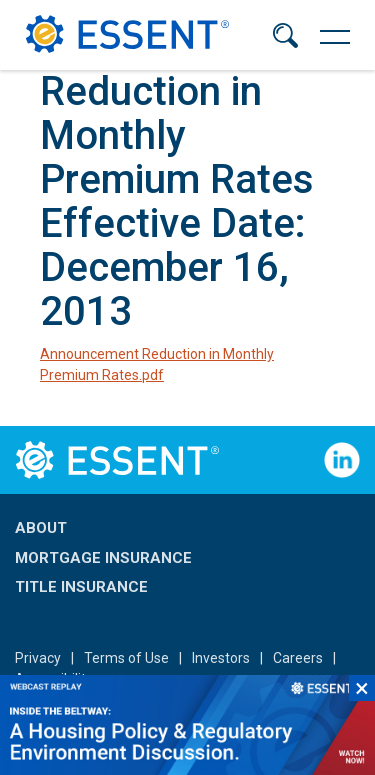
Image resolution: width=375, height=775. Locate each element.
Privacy (38, 658)
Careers (298, 658)
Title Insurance (81, 587)
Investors (221, 658)
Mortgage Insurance (103, 558)
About (41, 528)
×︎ (362, 688)
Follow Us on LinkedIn (342, 460)
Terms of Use (126, 658)
